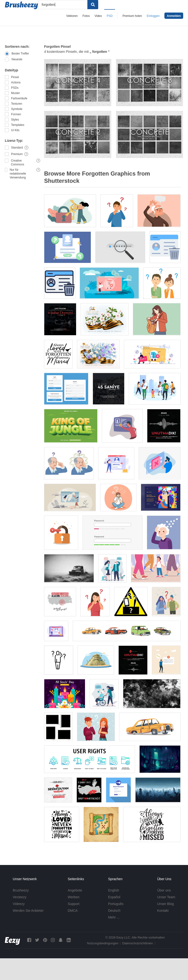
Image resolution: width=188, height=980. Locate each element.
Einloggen (153, 16)
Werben (74, 897)
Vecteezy (20, 897)
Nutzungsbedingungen (103, 943)
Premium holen (132, 16)
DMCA (73, 911)
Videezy (19, 904)
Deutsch (114, 911)
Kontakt (163, 911)
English (114, 890)
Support (74, 904)
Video (98, 16)
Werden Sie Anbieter (28, 911)
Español (114, 897)
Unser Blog (165, 904)
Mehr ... (114, 917)
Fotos (86, 16)
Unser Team (166, 897)
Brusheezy (21, 890)
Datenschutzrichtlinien (138, 943)
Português (116, 904)
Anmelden (174, 16)
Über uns (164, 890)
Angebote (75, 890)
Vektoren (72, 16)
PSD (110, 16)
